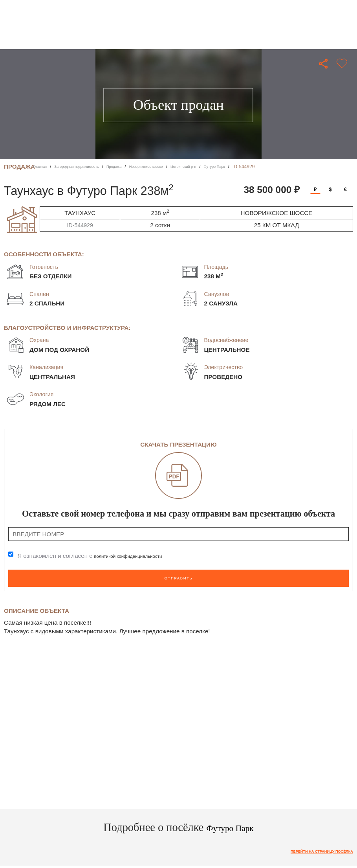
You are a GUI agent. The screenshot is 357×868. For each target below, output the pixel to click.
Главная (42, 167)
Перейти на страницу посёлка (312, 849)
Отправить (178, 577)
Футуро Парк (261, 167)
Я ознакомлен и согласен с (101, 556)
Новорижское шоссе (176, 167)
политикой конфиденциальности (139, 556)
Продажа (136, 167)
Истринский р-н (222, 167)
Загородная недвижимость (88, 167)
